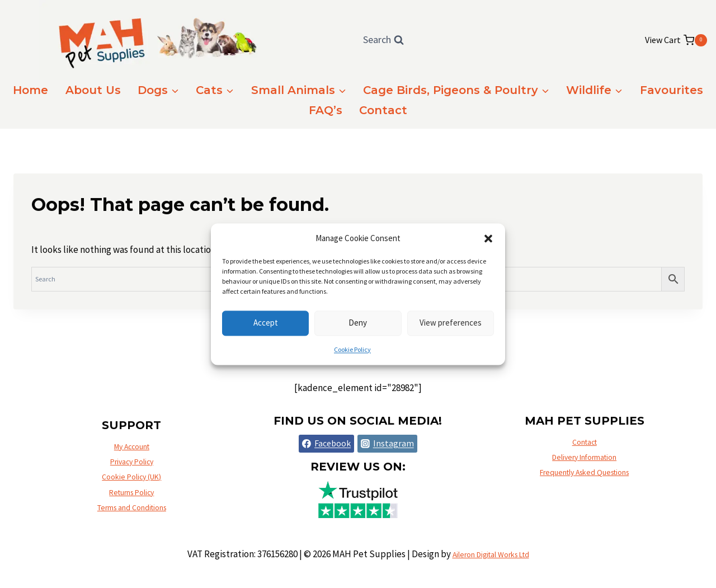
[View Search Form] (383, 40)
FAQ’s (326, 110)
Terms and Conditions (132, 511)
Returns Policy (132, 492)
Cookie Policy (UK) (132, 473)
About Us (93, 90)
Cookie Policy (352, 349)
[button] (488, 238)
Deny (358, 323)
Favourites (672, 90)
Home (30, 90)
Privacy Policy (132, 454)
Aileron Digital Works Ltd (491, 554)
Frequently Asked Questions (584, 473)
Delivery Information (584, 454)
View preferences (451, 323)
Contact (383, 110)
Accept (266, 323)
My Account (131, 435)
